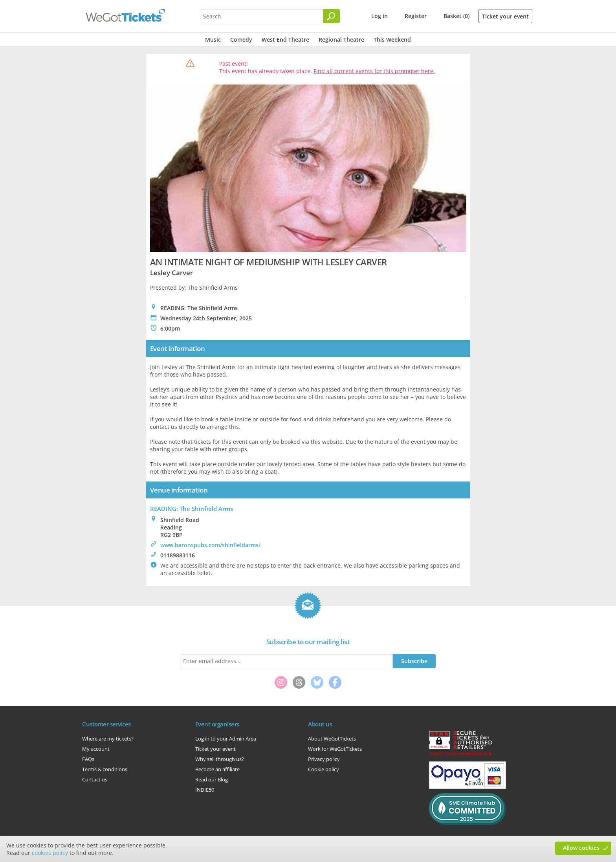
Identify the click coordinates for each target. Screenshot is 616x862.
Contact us (95, 779)
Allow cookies (581, 848)
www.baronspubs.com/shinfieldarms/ (210, 545)
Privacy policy (324, 759)
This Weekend (392, 40)
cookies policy (50, 853)
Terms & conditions (105, 769)
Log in (379, 16)
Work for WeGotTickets (335, 749)
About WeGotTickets (332, 739)
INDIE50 (205, 790)
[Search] (332, 16)
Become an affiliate (217, 769)
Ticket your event (505, 16)
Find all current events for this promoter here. (374, 71)
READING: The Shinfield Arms (192, 509)
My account (96, 749)
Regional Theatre (341, 40)
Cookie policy (324, 769)
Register (416, 16)
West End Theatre (285, 40)
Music (213, 40)
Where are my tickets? (108, 739)
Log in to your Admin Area (226, 739)
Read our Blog (212, 779)
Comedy (241, 40)
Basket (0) (456, 16)
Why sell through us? (220, 759)
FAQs (88, 759)
